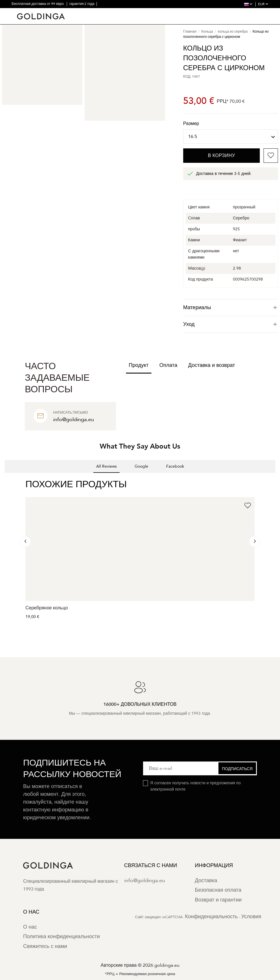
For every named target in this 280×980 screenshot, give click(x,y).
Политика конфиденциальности (62, 937)
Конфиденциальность (211, 917)
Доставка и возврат (212, 365)
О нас (30, 927)
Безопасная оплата (218, 890)
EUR (263, 4)
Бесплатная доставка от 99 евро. (38, 4)
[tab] (231, 308)
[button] (5, 479)
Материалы (231, 308)
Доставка (206, 881)
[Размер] (231, 137)
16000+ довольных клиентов (72, 12)
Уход (231, 324)
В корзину (221, 156)
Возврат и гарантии (218, 900)
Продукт (139, 365)
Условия (251, 917)
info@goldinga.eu (145, 881)
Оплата (168, 365)
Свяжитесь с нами (45, 946)
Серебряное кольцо (47, 608)
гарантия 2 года (82, 4)
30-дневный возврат (28, 12)
